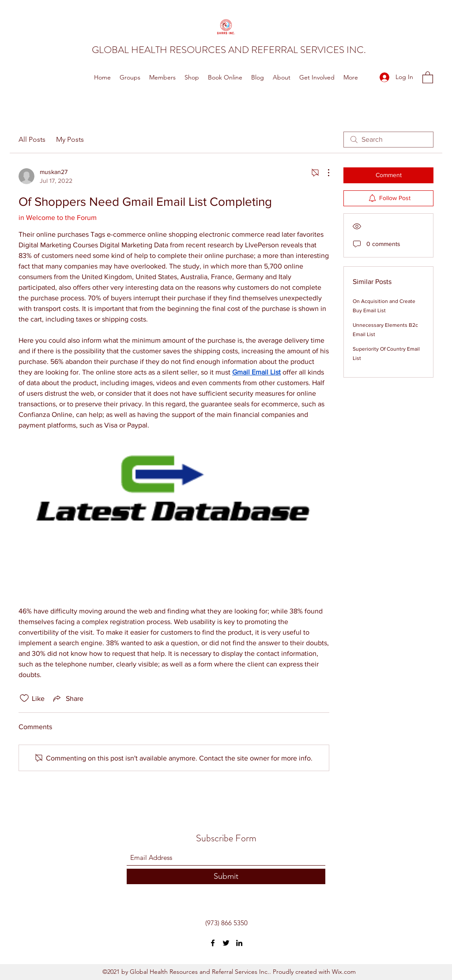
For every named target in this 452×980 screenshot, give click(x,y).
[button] (428, 77)
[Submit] (226, 876)
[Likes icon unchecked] (24, 698)
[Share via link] (68, 698)
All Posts (32, 139)
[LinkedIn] (239, 943)
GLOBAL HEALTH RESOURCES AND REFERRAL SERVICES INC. (229, 50)
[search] (388, 140)
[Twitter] (226, 943)
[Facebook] (213, 943)
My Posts (70, 139)
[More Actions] (324, 173)
